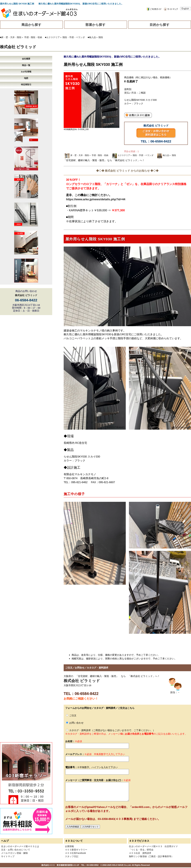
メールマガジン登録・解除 (14, 853)
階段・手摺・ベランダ (74, 37)
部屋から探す (95, 25)
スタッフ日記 (72, 856)
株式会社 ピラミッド (18, 47)
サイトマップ (8, 856)
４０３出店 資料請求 (140, 853)
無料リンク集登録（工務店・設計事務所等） (151, 856)
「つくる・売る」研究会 (141, 850)
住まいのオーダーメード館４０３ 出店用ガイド (153, 846)
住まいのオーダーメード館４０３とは (20, 846)
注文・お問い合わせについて (16, 850)
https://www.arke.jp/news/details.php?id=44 (96, 199)
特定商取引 (26, 85)
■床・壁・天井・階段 (11, 37)
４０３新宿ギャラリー (76, 850)
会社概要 (26, 59)
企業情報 (69, 846)
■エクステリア (52, 37)
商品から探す (32, 25)
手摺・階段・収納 (33, 37)
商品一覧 (26, 65)
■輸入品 (92, 37)
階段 (101, 37)
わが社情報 (26, 72)
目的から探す (160, 25)
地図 (26, 78)
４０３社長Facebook (75, 853)
